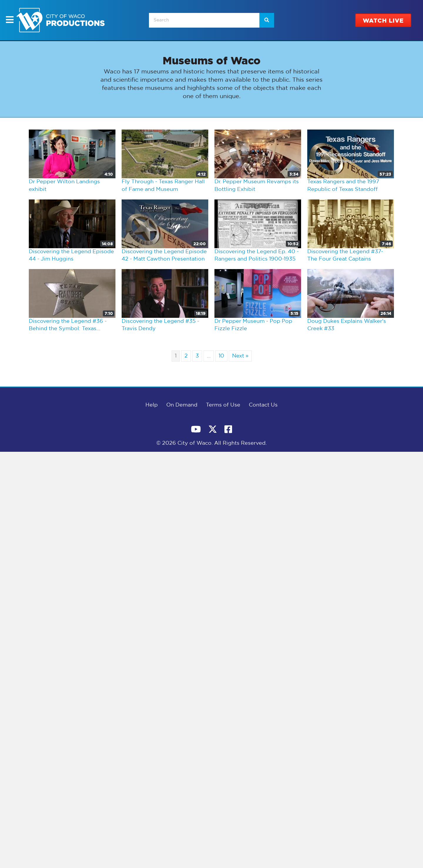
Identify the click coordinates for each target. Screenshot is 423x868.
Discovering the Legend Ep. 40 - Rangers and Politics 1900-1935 (257, 256)
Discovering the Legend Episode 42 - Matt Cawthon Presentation (164, 256)
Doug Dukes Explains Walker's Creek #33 (347, 325)
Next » (240, 356)
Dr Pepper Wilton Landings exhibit (64, 186)
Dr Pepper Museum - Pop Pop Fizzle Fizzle (253, 325)
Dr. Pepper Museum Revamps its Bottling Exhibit (257, 186)
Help (152, 405)
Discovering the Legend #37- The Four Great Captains (345, 256)
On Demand (182, 405)
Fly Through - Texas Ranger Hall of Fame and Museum (163, 186)
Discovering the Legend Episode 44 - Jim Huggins (71, 256)
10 (221, 356)
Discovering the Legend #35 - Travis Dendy (160, 325)
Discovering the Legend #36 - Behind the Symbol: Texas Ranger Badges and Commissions (68, 326)
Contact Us (263, 405)
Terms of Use (223, 405)
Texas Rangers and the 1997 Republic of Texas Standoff (343, 186)
